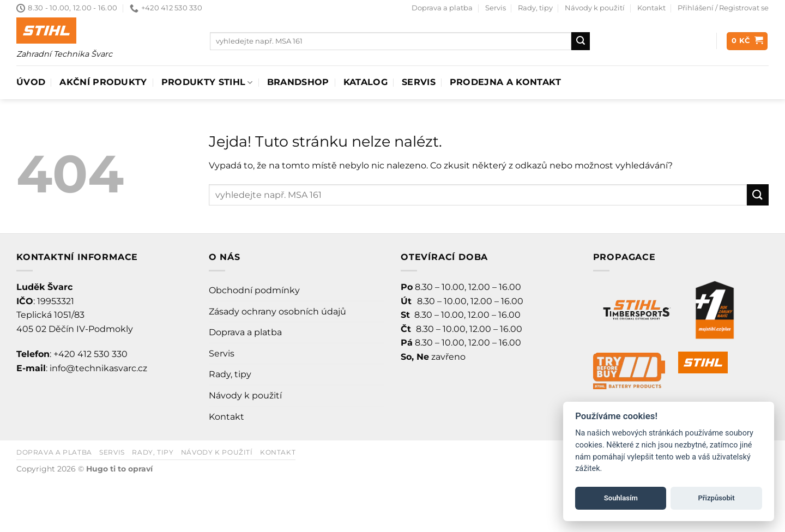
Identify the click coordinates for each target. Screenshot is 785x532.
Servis (496, 8)
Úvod (31, 82)
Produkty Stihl (207, 82)
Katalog (366, 82)
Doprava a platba (442, 8)
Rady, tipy (535, 8)
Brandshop (298, 82)
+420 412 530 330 (90, 354)
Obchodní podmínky (254, 290)
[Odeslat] (581, 41)
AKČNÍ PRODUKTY (103, 82)
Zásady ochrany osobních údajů (277, 312)
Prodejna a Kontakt (506, 82)
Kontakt (651, 8)
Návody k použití (595, 8)
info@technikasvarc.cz (98, 368)
